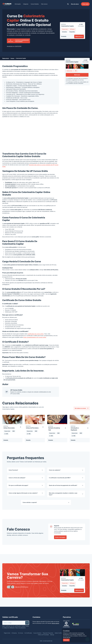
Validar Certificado (59, 633)
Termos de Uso (17, 376)
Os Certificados (28, 633)
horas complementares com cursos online (35, 337)
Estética (68, 60)
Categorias (26, 4)
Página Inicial (6, 58)
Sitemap (52, 635)
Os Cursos (21, 633)
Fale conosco (44, 4)
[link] (7, 4)
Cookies (66, 631)
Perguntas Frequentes (48, 633)
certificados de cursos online (36, 334)
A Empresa (14, 633)
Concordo (66, 640)
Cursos (12, 58)
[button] (27, 623)
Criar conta (85, 4)
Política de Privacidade (43, 635)
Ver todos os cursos (82, 408)
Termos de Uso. (67, 637)
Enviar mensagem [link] (60, 537)
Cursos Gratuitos (35, 4)
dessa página (55, 623)
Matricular (77, 75)
